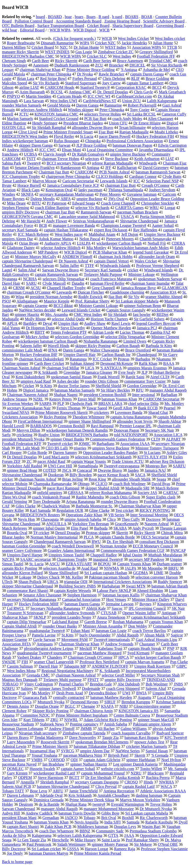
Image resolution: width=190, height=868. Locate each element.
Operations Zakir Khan (84, 515)
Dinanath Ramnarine (57, 43)
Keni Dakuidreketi (30, 377)
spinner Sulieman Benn (142, 306)
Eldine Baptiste (14, 123)
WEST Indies (116, 47)
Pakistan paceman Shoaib (109, 577)
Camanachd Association (81, 599)
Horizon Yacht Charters (109, 319)
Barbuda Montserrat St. (94, 506)
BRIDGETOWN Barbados (87, 435)
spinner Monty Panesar (110, 844)
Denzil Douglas (68, 533)
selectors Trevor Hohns (102, 114)
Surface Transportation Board (61, 26)
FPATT (93, 680)
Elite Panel (80, 528)
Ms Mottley (41, 693)
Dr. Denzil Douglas (113, 92)
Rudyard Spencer (170, 733)
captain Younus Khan (166, 622)
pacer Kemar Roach (113, 475)
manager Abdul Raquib (59, 809)
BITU (36, 203)
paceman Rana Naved (19, 764)
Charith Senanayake (155, 239)
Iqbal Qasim (132, 555)
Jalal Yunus (11, 328)
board (40, 17)
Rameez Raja (125, 849)
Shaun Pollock (30, 582)
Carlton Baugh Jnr (116, 355)
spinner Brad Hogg (22, 470)
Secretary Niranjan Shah (160, 675)
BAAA (168, 364)
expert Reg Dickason (111, 230)
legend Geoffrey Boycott (156, 323)
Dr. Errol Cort (174, 386)
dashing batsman (149, 795)
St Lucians (152, 453)
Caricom (169, 194)
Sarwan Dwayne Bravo (60, 270)
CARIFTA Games (130, 208)
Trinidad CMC (160, 61)
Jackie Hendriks (134, 43)
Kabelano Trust (110, 648)
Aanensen (41, 65)
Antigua (93, 168)
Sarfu (6, 435)
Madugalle (10, 319)
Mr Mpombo (152, 568)
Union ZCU (132, 101)
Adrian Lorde (103, 332)
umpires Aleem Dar (17, 239)
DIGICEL (137, 65)
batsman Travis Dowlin (77, 813)
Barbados (143, 359)
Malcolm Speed (14, 83)
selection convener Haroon (156, 577)
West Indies (122, 56)
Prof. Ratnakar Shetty (92, 301)
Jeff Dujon (130, 234)
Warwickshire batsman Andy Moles (140, 248)
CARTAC (171, 493)
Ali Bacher (106, 729)
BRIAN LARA (110, 404)
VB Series (116, 515)
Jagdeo (133, 470)
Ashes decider (68, 381)
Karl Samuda (40, 510)
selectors (92, 159)
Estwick (177, 319)
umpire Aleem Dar (95, 751)
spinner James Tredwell (57, 689)
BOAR (147, 17)
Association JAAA (135, 444)
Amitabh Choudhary (114, 795)
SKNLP (40, 617)
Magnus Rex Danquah (20, 680)
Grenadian (51, 818)
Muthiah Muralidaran (165, 555)
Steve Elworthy (73, 328)
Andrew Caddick (39, 813)
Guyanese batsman (142, 194)
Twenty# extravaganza (121, 466)
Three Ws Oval (14, 497)
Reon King (97, 479)
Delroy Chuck (48, 577)
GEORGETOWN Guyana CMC (27, 217)
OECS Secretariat (155, 537)
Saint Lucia (111, 840)
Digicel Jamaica (36, 390)
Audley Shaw (95, 323)
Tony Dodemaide (47, 502)
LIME (158, 573)
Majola (8, 243)
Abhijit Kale (96, 608)
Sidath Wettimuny (72, 844)
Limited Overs (135, 341)
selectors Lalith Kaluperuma (80, 835)
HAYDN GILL (14, 128)
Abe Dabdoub (129, 684)
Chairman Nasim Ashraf (21, 368)
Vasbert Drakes (29, 657)
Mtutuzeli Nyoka (51, 702)
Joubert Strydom (162, 190)
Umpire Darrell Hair (80, 355)
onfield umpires (50, 493)
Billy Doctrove (14, 849)
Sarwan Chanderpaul (19, 809)
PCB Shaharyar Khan (110, 252)
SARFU (179, 466)
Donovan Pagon (126, 430)
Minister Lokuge (142, 274)
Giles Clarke (25, 506)
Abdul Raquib (127, 635)
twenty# (99, 804)
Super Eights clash (161, 497)
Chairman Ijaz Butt (54, 172)
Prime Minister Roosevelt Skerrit (61, 412)
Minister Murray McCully (36, 257)
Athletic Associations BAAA (163, 791)
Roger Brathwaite (21, 43)
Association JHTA (16, 644)
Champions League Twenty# (123, 225)
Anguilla (27, 782)
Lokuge (25, 577)
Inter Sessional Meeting (149, 515)
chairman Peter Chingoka (51, 74)
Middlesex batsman (93, 827)
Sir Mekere (143, 844)
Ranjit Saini (135, 377)
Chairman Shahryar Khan (79, 644)
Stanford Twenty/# (95, 87)
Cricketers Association (20, 417)
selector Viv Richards (92, 208)
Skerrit (140, 755)
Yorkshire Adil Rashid (24, 466)
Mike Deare (16, 203)
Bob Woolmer (157, 684)
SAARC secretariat (36, 559)
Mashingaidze (175, 764)
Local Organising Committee (110, 150)
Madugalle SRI (137, 488)
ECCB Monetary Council (153, 546)
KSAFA (107, 706)
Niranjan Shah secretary (38, 733)
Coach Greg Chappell (118, 203)
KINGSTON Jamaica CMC (57, 114)
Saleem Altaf (156, 689)
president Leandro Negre (72, 617)
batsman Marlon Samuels (75, 390)
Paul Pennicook (39, 844)
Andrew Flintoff (62, 729)
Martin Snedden (38, 96)
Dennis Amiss (18, 706)
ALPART (173, 439)
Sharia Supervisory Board (133, 26)
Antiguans (45, 644)
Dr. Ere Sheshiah (120, 542)
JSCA (67, 470)
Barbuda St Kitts (159, 346)
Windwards (148, 163)
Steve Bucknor (117, 159)
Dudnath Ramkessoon (72, 65)
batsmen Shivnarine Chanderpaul (63, 786)
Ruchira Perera (158, 778)
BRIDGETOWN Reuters (40, 515)
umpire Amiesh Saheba (83, 519)
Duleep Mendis (43, 199)
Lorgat (170, 208)
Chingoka (93, 141)
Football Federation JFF (156, 56)
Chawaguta (50, 519)
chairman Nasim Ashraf (38, 479)
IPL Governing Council (147, 608)
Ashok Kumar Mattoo (56, 239)
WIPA (84, 43)
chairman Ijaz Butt (60, 212)
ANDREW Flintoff (77, 257)
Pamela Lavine (44, 635)
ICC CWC (48, 150)
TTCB (172, 47)
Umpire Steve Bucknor (162, 234)
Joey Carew (111, 83)
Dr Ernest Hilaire (147, 123)
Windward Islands (158, 270)
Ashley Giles (177, 453)
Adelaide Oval (51, 795)
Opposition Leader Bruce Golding (157, 199)
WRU (154, 208)
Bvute (7, 185)
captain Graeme (35, 306)
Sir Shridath (117, 315)
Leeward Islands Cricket (81, 310)
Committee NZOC (35, 715)
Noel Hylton (171, 760)
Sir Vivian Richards (167, 65)
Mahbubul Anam (102, 234)
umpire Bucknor (89, 199)
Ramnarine (113, 105)
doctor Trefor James (74, 386)
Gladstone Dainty (21, 248)
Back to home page (17, 862)
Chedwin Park (81, 404)
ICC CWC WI (99, 96)
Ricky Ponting (55, 417)
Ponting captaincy (84, 724)
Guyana (8, 515)
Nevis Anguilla (86, 822)
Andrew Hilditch (20, 150)
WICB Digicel (85, 30)
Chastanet (147, 644)
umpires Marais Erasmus (147, 368)
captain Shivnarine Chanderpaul (27, 261)
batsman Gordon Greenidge (24, 546)
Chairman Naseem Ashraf (27, 395)
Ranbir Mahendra (90, 497)
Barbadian (169, 395)
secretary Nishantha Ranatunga (32, 599)
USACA (127, 217)
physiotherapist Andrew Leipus (49, 648)
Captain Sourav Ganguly (126, 310)
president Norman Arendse (51, 297)
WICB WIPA (60, 30)
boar (68, 17)
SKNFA (27, 194)
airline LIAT (29, 87)
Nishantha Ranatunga (100, 341)
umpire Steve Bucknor (128, 154)
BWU (96, 542)
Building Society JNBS (77, 586)
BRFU (173, 568)
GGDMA (141, 573)
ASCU (55, 564)
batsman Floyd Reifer (107, 283)
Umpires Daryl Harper (25, 555)
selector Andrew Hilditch (60, 248)
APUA (12, 323)
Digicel (172, 123)
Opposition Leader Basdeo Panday (111, 453)
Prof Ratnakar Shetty (142, 840)
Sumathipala (88, 466)
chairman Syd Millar (63, 368)
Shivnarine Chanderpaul (139, 221)
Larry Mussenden (21, 742)
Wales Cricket (146, 261)
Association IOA (163, 292)
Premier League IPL (135, 426)
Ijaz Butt (116, 297)
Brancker (116, 65)
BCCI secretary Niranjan (66, 163)
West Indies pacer (69, 234)
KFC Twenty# (176, 738)
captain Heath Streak (145, 648)
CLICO (101, 484)
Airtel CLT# (160, 377)
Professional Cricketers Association (135, 141)
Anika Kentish (129, 778)
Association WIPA (146, 47)
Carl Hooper (12, 453)
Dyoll (183, 822)
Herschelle (60, 840)
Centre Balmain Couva (132, 715)
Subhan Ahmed (82, 364)
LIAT (170, 159)
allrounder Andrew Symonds (72, 613)
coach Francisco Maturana (111, 279)
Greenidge (72, 372)
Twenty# (34, 163)
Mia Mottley (96, 248)
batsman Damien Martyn (48, 853)
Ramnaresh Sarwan (96, 212)
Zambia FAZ (160, 332)
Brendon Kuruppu (136, 702)
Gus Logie (84, 52)
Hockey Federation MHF (39, 604)
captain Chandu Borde (117, 537)
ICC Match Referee (33, 234)
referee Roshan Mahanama (110, 493)
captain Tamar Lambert (145, 83)
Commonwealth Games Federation (118, 439)
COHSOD (57, 760)
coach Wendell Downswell (73, 546)
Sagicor (177, 635)
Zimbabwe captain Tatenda (84, 733)
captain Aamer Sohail (78, 769)
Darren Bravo (18, 738)
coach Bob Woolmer (130, 484)
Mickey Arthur (37, 337)
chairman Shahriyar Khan (40, 70)
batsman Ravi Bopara (142, 738)
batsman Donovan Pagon (132, 145)
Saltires (27, 689)
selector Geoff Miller (118, 675)
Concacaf (85, 470)
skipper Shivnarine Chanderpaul (27, 586)
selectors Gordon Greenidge (77, 337)
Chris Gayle (143, 92)
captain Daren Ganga (147, 74)
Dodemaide (91, 689)
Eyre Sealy (127, 372)
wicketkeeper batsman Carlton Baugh (48, 341)
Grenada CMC (38, 675)
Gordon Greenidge (142, 386)
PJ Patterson (57, 203)
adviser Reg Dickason (167, 461)
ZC (29, 461)
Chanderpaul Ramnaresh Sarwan (60, 542)
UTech (7, 582)
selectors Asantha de (59, 568)
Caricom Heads (69, 96)
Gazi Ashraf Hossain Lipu (156, 640)
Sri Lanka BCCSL (141, 114)
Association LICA (168, 435)
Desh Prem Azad (70, 693)
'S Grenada (160, 755)
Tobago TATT (13, 791)
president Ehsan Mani (19, 818)
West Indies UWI (63, 101)
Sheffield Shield (108, 386)
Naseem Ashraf (157, 524)
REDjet (163, 315)
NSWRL (71, 720)
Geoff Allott (122, 408)
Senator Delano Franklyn (35, 168)
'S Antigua (129, 70)
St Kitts (46, 386)
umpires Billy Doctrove (21, 212)
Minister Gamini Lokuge (98, 306)
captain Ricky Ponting (20, 568)
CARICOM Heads (59, 87)
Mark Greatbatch (172, 92)
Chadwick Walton (56, 506)
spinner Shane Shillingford (90, 421)
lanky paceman (90, 190)
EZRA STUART (79, 564)
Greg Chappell (103, 288)
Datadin (78, 283)
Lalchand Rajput (65, 622)
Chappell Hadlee (104, 555)
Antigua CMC (80, 92)
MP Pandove (48, 252)
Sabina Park (12, 163)
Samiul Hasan (157, 751)
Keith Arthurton (147, 159)
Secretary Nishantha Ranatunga (55, 608)
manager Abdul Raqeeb (168, 390)
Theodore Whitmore (88, 417)
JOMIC (85, 444)
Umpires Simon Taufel (66, 555)
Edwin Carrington (172, 145)
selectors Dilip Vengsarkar (63, 279)
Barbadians (105, 444)
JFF (108, 168)
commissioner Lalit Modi (22, 350)
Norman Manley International (54, 537)
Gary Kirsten (17, 773)
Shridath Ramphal (55, 782)
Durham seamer (169, 564)
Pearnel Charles (71, 684)
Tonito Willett (151, 769)
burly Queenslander (95, 635)
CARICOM (84, 172)
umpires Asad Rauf (36, 381)
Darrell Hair (48, 666)
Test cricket (124, 510)
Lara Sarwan (34, 101)
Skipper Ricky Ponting (50, 711)
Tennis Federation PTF (69, 332)
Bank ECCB (148, 408)
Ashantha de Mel (156, 70)
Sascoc (117, 608)
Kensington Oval (59, 190)
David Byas (161, 484)
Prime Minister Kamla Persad (98, 853)
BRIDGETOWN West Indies (25, 136)
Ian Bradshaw (53, 764)
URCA (53, 582)
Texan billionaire (132, 128)
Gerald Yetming (14, 502)
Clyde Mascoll (54, 283)
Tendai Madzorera (49, 738)
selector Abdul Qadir (68, 319)
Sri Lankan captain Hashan (106, 573)
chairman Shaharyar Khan (166, 595)
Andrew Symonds (119, 644)
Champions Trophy (72, 559)
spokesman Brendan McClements (102, 742)
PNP (171, 648)
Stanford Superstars (81, 83)
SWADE (9, 662)
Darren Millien (14, 47)
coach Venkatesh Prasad (51, 497)
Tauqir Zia (110, 738)
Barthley (30, 323)
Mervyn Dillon (28, 430)
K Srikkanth (48, 372)
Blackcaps (156, 773)
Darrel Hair (11, 283)
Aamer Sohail (163, 225)
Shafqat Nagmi (66, 395)
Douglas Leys (125, 827)
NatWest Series (128, 751)
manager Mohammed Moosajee (109, 809)
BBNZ (85, 831)
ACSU (36, 288)
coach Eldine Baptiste (52, 208)
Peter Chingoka (112, 110)
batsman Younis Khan (51, 822)
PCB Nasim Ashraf (114, 172)
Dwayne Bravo (110, 470)
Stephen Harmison (82, 595)
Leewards (64, 292)
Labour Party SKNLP (114, 591)
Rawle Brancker (112, 74)
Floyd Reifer (64, 136)
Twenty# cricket (60, 444)
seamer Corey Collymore (22, 551)
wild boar (10, 30)
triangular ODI (76, 582)
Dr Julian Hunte (86, 47)
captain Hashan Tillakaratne (66, 230)
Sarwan (64, 145)
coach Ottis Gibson (125, 497)
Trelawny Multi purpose (62, 680)
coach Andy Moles (127, 119)
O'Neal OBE (168, 844)
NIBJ (124, 706)
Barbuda (101, 528)
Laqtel (7, 270)
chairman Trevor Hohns (60, 159)
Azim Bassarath (32, 92)
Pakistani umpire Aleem (152, 724)
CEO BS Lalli (57, 448)
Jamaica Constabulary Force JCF (73, 185)
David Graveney (156, 168)
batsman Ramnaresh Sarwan (158, 172)
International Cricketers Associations (123, 582)
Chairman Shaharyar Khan (140, 506)
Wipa (20, 297)
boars (79, 17)
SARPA (45, 404)
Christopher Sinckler (158, 203)
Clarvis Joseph (54, 154)
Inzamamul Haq (42, 751)
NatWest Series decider (37, 310)
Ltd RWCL (16, 608)
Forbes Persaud (85, 79)
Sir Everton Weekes (18, 404)
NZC (64, 47)
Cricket (28, 386)
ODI (74, 760)
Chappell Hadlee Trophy (66, 288)
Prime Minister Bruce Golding (90, 70)
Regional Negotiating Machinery (68, 671)
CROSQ (131, 782)
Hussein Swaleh (42, 769)
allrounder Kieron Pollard (22, 573)
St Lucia (87, 136)
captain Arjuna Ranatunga (131, 417)
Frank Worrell (109, 377)
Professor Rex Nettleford (99, 662)
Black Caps (31, 190)
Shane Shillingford (63, 573)
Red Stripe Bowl (53, 79)
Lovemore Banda (129, 412)
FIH (25, 662)
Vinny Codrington (39, 684)
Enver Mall (87, 399)
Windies (9, 194)
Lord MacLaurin (56, 457)
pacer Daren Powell (115, 136)
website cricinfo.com (118, 769)
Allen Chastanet (160, 119)
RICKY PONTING (155, 510)
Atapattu (144, 697)
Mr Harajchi (31, 221)
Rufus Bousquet (67, 141)
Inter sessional (143, 395)
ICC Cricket (102, 359)
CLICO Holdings (110, 176)
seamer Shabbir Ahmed (164, 297)
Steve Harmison (51, 778)
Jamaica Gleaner (99, 372)
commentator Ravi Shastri (28, 591)
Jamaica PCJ (147, 328)
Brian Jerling (72, 479)
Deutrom (26, 804)
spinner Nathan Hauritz (89, 764)
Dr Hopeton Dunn (40, 328)
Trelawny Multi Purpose (103, 274)
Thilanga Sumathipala (126, 190)
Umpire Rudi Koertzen (153, 666)
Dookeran (56, 475)
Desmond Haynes (84, 702)
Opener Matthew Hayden (111, 328)
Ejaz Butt (106, 132)
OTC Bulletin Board (18, 26)
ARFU (58, 791)
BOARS (132, 17)
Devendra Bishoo (103, 693)
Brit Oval (109, 818)
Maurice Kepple (57, 301)
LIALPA (84, 243)
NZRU (136, 773)
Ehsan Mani (71, 150)
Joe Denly (15, 853)
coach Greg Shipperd (123, 689)
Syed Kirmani (138, 653)
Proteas (124, 359)
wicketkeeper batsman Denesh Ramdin (77, 430)
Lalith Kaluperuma (162, 101)
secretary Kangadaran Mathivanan (66, 194)
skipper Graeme (15, 640)
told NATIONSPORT (131, 435)
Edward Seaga (84, 203)
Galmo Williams (134, 729)
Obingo (84, 484)
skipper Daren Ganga (36, 145)
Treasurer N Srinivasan (25, 613)
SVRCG (68, 751)
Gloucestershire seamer (152, 706)
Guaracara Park (35, 697)
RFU (140, 390)
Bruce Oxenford (138, 350)
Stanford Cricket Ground (59, 119)
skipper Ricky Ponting (93, 346)
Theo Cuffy (131, 519)
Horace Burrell (29, 185)
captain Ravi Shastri (23, 827)
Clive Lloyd (28, 132)
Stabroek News (52, 724)
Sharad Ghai (158, 412)
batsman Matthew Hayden (111, 697)
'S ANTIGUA (111, 368)
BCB (43, 225)
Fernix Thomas (69, 408)
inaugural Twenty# (108, 559)
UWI (126, 693)
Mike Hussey (85, 840)
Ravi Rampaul (102, 426)
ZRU (54, 720)
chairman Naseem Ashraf (76, 675)
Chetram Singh (14, 61)
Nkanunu (163, 359)
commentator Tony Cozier (145, 381)
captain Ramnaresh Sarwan (56, 274)
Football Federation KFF (22, 444)
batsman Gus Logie (111, 631)
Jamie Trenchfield (83, 791)
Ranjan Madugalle (134, 132)
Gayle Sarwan (44, 640)
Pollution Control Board (34, 21)
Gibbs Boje (110, 813)
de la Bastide (49, 804)
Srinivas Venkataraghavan (94, 221)
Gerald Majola (59, 105)
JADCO (71, 818)
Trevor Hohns (161, 804)
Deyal (47, 323)
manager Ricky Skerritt (20, 52)
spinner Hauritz (27, 315)
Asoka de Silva (14, 835)
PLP (61, 404)
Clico (111, 519)
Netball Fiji (157, 243)
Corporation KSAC (131, 87)
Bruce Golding (157, 79)
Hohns (12, 390)
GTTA (113, 835)
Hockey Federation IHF (39, 355)
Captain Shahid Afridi (19, 626)
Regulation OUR (70, 510)
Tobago (89, 818)
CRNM (19, 288)
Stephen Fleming (15, 208)
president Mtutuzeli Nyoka (23, 439)
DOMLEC (15, 769)
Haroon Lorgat (96, 849)
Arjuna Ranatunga (81, 502)
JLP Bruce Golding (91, 145)
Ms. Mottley (174, 404)
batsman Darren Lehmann (23, 729)
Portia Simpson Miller (157, 217)
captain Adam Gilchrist (102, 760)
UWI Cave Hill (60, 466)
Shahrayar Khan (15, 617)
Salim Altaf (27, 270)
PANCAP (178, 551)
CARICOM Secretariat (161, 399)
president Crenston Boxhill (105, 395)
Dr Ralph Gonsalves (88, 154)
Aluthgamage (27, 301)
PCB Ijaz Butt (95, 119)
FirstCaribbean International (40, 421)
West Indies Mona (21, 671)
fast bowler (142, 315)
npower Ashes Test (149, 742)
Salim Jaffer (69, 266)
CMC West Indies (88, 315)
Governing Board (170, 26)
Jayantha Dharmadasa (156, 150)
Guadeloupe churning (127, 292)
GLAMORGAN (175, 288)
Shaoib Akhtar (170, 421)
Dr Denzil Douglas (22, 457)
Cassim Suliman (20, 666)
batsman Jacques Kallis (121, 595)
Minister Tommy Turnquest (157, 448)
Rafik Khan (148, 364)
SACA (140, 475)
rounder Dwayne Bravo (119, 502)
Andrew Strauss (15, 399)
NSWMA (111, 568)
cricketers (101, 412)
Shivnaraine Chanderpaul (22, 475)
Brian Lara (26, 79)
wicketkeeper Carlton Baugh (119, 243)
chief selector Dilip (143, 404)
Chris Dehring (114, 79)
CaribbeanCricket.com (134, 96)
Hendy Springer (45, 123)
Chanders (54, 657)
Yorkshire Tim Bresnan (90, 524)
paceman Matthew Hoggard (99, 653)
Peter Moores (110, 194)
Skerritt (122, 533)
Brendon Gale (101, 684)
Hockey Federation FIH (155, 136)
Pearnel (170, 408)
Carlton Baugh (128, 346)
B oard (104, 17)
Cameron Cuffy (174, 114)
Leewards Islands (114, 181)
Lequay (8, 70)
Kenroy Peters (60, 399)
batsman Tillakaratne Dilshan (97, 746)
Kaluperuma (42, 835)
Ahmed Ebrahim (150, 591)
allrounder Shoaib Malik (131, 479)
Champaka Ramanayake (53, 484)
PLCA (89, 537)
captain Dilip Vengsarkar (27, 622)
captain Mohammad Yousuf (103, 773)
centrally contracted (69, 697)
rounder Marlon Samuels (22, 105)
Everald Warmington (128, 804)
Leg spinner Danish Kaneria (135, 764)
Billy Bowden (81, 475)
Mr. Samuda (178, 769)
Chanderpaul (147, 355)
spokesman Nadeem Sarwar (160, 279)
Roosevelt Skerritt (55, 742)
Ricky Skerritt (66, 61)
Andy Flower (57, 221)
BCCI (157, 87)
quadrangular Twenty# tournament (44, 653)
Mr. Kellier (74, 577)
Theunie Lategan (173, 528)
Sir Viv (134, 297)
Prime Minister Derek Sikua (92, 800)
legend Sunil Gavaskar (151, 252)
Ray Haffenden (145, 230)
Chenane (88, 706)
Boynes (145, 604)
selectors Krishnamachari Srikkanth (103, 457)
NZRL (38, 399)
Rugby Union (49, 435)
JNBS (178, 684)
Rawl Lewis (121, 323)
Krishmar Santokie (171, 702)
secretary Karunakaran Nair (29, 408)
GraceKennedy (127, 524)
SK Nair (178, 608)
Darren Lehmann (20, 795)
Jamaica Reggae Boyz (138, 288)
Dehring (8, 221)
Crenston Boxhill (71, 426)
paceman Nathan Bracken (138, 212)
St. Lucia (36, 564)
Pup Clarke (179, 662)
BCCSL (57, 92)
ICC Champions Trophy (21, 176)
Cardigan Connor (143, 176)
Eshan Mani (80, 631)
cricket (133, 270)
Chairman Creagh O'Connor (90, 657)
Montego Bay (156, 466)
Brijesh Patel (118, 755)
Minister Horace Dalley (151, 599)
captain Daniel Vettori (111, 261)
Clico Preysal (106, 786)
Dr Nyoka (85, 74)
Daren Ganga (74, 350)
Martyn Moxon (44, 181)
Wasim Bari (151, 827)
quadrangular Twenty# (47, 631)
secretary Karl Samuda (20, 230)
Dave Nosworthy (83, 738)
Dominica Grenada (49, 800)
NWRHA (166, 782)
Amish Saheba (116, 724)
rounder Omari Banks (60, 626)
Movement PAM (75, 640)
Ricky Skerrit (144, 533)
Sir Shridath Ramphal (49, 128)
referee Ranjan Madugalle (112, 163)
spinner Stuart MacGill (156, 720)
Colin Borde (37, 453)
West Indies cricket (170, 38)
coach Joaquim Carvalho (131, 733)
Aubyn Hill (11, 813)
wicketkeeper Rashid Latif (54, 773)
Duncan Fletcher (91, 292)
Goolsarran (11, 337)
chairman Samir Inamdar (150, 283)
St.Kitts (68, 635)
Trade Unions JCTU (128, 461)
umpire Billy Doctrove (123, 680)
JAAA (129, 835)
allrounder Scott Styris (135, 421)
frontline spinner (15, 364)
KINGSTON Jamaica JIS (139, 711)
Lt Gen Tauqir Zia (32, 840)
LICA (90, 368)
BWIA (142, 693)
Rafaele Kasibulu (159, 822)
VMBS (37, 760)
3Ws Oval (116, 199)
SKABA (120, 528)
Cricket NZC (105, 43)
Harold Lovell (13, 426)
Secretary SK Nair (159, 430)
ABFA (65, 199)
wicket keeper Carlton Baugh (158, 657)
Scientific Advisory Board (164, 21)
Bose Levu (38, 791)
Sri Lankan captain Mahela (147, 813)
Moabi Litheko (166, 132)
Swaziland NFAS (16, 412)
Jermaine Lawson (119, 604)
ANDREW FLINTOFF (110, 666)
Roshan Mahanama (128, 622)
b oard (117, 17)
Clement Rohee (14, 711)
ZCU (99, 65)
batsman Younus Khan (119, 399)
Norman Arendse (113, 546)
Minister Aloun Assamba (103, 626)
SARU (31, 283)
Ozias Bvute (29, 243)
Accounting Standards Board (79, 21)
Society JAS (147, 493)
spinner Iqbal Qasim (49, 528)
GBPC (182, 666)
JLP (144, 372)
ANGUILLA (56, 524)
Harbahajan (111, 586)
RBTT (40, 332)
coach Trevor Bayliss (149, 631)
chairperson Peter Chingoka (68, 176)
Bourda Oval (17, 533)
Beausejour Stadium (18, 724)
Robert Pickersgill (142, 105)
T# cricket (41, 533)
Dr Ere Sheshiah (98, 778)
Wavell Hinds (59, 346)
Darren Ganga (87, 105)
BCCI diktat (63, 306)
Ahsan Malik (155, 635)
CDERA (178, 243)
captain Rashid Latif (139, 786)
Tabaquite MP (75, 666)
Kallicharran (127, 168)
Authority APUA (58, 243)
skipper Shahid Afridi (102, 488)
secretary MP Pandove (146, 559)
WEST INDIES (57, 52)
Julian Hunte (163, 43)
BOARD (55, 17)
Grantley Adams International (71, 551)
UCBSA (30, 154)
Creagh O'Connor (155, 185)
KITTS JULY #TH (152, 457)
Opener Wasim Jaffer (139, 613)
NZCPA (8, 559)
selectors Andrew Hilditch (41, 110)
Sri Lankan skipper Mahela (137, 301)
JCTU (24, 114)
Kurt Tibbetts (34, 720)
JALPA (130, 568)
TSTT (31, 159)
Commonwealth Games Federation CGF (133, 551)
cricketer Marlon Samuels (147, 746)
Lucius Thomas (132, 332)
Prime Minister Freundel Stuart (68, 132)
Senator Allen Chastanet (42, 595)
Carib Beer (40, 61)
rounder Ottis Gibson (102, 381)
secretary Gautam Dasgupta (97, 782)
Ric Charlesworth (154, 818)
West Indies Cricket (133, 38)
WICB (104, 30)
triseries (80, 448)
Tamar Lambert (14, 181)
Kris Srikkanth (80, 795)
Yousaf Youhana (45, 755)
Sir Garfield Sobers (149, 319)
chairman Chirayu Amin (94, 711)
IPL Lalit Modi (28, 448)
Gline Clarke (99, 510)
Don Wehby (138, 626)
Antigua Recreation (119, 791)
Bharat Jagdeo (13, 537)
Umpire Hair (68, 323)
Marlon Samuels (20, 119)
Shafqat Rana (76, 804)
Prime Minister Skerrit (50, 746)
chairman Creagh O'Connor (29, 292)
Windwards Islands (115, 266)
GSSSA (73, 849)
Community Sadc (110, 831)
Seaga (161, 479)
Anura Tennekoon (111, 617)
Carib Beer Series (97, 61)
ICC (137, 181)
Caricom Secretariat (78, 181)
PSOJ (6, 301)
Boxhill (128, 818)
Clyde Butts (172, 176)
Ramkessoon (71, 168)
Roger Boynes (13, 199)
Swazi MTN (136, 586)
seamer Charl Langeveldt (54, 662)
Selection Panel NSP (162, 181)
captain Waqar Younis (88, 461)
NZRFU (8, 689)
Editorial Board (32, 30)
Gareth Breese (96, 622)
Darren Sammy (65, 453)
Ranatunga (78, 359)
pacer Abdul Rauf (52, 461)
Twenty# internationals (112, 640)
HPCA (124, 657)
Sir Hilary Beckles (115, 390)
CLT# (156, 439)
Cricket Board (98, 26)
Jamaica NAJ (155, 470)
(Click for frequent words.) (74, 38)
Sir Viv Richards (46, 83)
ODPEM (25, 778)
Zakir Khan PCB (58, 827)
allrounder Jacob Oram (157, 257)
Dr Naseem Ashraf (73, 261)
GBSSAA (76, 493)
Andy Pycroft (143, 528)
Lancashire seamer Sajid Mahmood (87, 217)
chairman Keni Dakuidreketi (41, 359)
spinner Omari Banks (67, 439)
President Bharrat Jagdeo (83, 123)
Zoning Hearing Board (122, 21)
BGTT (74, 778)
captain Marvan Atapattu (145, 662)
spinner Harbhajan (141, 760)
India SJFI (113, 822)
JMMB (86, 729)
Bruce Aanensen (130, 61)
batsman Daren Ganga (82, 604)
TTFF (89, 266)
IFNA (53, 350)
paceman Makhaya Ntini (83, 755)
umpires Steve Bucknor (111, 448)
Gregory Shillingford (156, 52)
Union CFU (118, 123)
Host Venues (116, 599)
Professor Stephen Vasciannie (164, 849)
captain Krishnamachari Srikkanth (158, 617)
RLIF (135, 79)
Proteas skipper (98, 533)
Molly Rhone (35, 319)
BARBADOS (41, 426)
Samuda (133, 822)
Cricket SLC (97, 56)
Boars (91, 17)
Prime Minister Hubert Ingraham (82, 715)
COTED (50, 470)
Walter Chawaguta (105, 350)
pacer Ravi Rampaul (63, 488)
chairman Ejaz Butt (120, 185)
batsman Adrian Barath (170, 586)
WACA (166, 786)
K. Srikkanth (110, 671)
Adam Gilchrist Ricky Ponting (108, 720)
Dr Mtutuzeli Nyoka (156, 809)
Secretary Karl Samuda (103, 270)
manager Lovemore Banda (74, 225)
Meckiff (86, 648)
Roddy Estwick (90, 297)
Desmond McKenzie (117, 364)
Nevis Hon (26, 519)
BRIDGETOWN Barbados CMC (28, 56)
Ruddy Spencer (170, 582)
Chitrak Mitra (172, 533)
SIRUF (110, 702)
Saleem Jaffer (31, 346)
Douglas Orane (47, 706)
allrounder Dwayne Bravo (93, 128)
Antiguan (169, 613)
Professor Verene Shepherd (157, 266)
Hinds (148, 782)
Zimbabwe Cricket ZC (116, 52)
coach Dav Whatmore (57, 831)
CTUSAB (109, 613)
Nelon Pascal (90, 239)
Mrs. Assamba (57, 315)
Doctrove (153, 519)
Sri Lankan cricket (46, 849)
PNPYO (13, 96)
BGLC (70, 706)
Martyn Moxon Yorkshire (140, 800)
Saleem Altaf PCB (16, 786)
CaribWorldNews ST (100, 101)
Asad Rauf (90, 568)
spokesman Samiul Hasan (71, 377)
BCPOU (105, 564)
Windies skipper (81, 110)
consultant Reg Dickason (159, 542)
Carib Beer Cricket (49, 364)
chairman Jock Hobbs (115, 257)
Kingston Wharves (172, 604)
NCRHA (30, 279)
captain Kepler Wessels (73, 591)
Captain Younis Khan (134, 564)
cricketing (24, 435)
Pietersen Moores (120, 239)
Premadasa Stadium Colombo (153, 831)
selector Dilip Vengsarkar (125, 337)
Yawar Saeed (97, 408)
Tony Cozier (140, 110)
